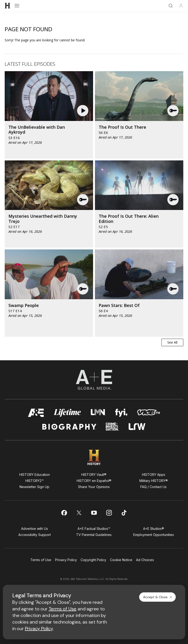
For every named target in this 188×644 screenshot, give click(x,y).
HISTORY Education (35, 475)
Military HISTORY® (154, 481)
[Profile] (181, 6)
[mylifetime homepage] (67, 413)
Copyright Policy (93, 560)
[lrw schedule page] (137, 427)
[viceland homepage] (149, 413)
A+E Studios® (154, 529)
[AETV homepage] (36, 413)
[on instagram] (109, 513)
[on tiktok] (124, 513)
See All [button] (172, 342)
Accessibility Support (35, 535)
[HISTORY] (8, 6)
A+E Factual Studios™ (94, 529)
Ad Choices (145, 560)
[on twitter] (79, 513)
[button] (83, 111)
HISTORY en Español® (94, 481)
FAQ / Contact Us (153, 487)
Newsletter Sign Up (34, 487)
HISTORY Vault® (94, 475)
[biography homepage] (69, 427)
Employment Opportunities (154, 535)
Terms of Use (41, 560)
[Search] (171, 6)
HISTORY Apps (154, 475)
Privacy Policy (66, 560)
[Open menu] (17, 6)
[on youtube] (94, 513)
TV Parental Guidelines (94, 535)
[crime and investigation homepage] (112, 427)
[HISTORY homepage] (94, 457)
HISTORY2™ (35, 481)
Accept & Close (158, 597)
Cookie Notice (121, 560)
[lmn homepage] (98, 413)
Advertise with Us (35, 529)
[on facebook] (64, 513)
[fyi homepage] (121, 413)
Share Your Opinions (94, 487)
